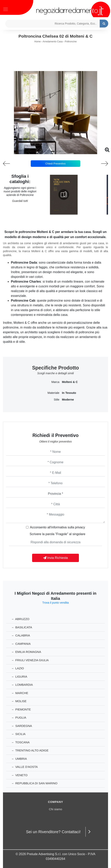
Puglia (19, 717)
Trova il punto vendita (55, 603)
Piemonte (21, 709)
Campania (21, 644)
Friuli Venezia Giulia (30, 660)
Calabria (21, 635)
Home (37, 42)
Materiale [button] (54, 393)
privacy (80, 527)
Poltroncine (71, 42)
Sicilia (19, 734)
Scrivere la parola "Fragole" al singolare (58, 534)
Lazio (18, 668)
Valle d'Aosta (25, 767)
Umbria (19, 759)
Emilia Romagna (26, 652)
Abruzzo (21, 619)
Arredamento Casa (53, 42)
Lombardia (22, 685)
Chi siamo (56, 809)
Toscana (21, 742)
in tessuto (69, 393)
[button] (53, 151)
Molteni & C (70, 382)
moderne (68, 400)
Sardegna (22, 726)
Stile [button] (56, 400)
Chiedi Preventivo (55, 164)
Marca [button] (55, 382)
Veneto (20, 775)
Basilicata (22, 627)
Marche (20, 693)
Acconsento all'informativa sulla (57, 527)
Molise (19, 701)
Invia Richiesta (56, 558)
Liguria (20, 677)
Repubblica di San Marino (35, 783)
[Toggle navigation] (6, 9)
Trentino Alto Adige (30, 750)
